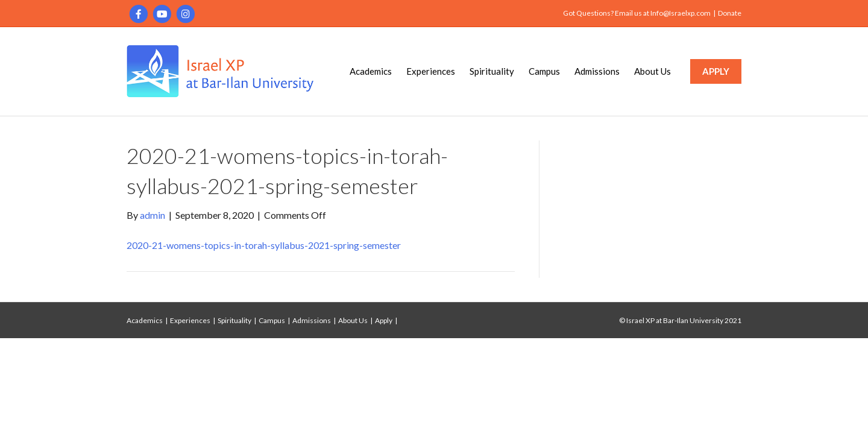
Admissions (597, 71)
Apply (384, 320)
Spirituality (492, 71)
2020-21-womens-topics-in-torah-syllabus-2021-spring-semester (264, 245)
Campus (544, 71)
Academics (371, 71)
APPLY (716, 71)
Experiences (431, 71)
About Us (653, 71)
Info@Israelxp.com (681, 13)
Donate (730, 13)
